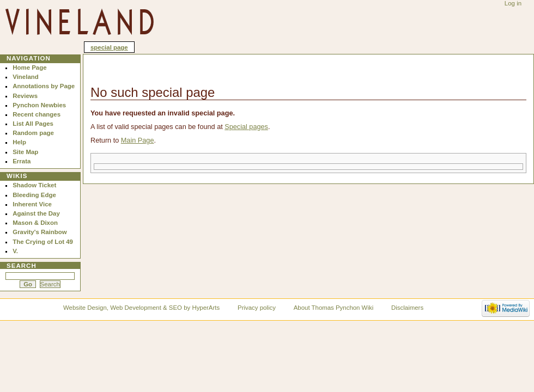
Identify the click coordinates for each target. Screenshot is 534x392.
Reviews (25, 96)
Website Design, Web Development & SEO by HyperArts (141, 308)
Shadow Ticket (34, 185)
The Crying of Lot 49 (43, 242)
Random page (33, 133)
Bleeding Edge (34, 195)
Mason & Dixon (35, 223)
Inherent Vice (32, 204)
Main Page (138, 140)
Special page (109, 47)
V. (15, 251)
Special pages (246, 127)
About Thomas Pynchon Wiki (333, 308)
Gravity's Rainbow (40, 232)
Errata (22, 161)
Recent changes (37, 114)
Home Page (29, 68)
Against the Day (36, 213)
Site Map (25, 152)
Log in (513, 3)
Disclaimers (407, 308)
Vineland (26, 77)
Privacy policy (257, 308)
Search (22, 266)
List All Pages (33, 124)
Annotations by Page (44, 86)
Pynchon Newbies (39, 105)
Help (19, 142)
